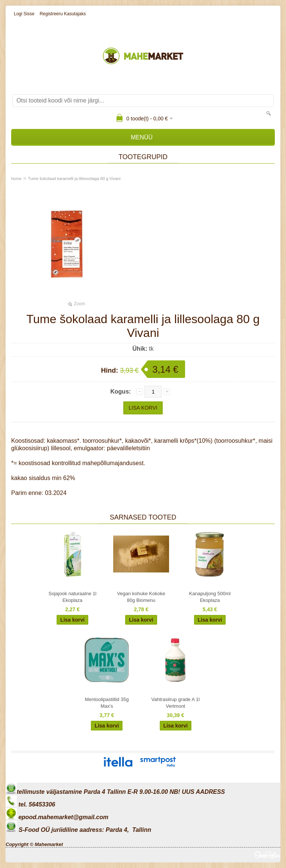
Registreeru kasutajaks (63, 14)
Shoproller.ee (267, 855)
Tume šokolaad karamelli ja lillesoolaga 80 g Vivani (74, 179)
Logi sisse (24, 14)
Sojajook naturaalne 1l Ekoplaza (72, 597)
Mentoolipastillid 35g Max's (107, 703)
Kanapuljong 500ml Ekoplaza (210, 597)
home (16, 179)
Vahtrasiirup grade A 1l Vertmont (175, 703)
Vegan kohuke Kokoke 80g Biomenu (141, 597)
